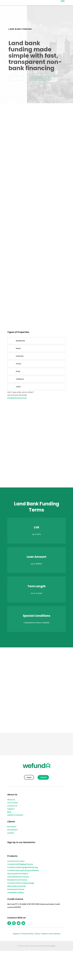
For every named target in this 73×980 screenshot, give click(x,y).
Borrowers (12, 827)
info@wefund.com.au (17, 398)
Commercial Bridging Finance (20, 864)
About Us (11, 800)
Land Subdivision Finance (18, 877)
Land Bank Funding (15, 892)
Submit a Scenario (40, 79)
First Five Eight (50, 946)
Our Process (13, 803)
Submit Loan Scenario (51, 934)
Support (11, 809)
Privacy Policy (27, 934)
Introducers (12, 830)
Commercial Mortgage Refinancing (23, 867)
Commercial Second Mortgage (21, 883)
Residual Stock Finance (17, 880)
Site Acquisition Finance (18, 874)
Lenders (11, 833)
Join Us (43, 777)
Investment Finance (16, 889)
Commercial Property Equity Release (23, 870)
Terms (37, 934)
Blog (9, 812)
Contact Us (12, 806)
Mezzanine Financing (16, 886)
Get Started (16, 79)
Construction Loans (16, 861)
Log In (29, 777)
